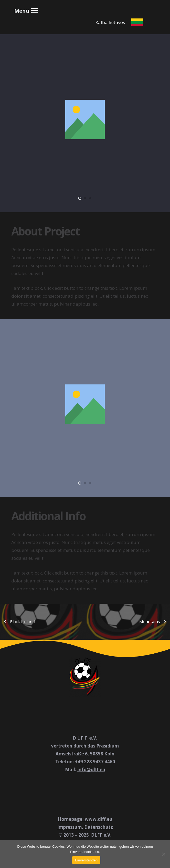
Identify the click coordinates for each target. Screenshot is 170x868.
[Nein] (163, 854)
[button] (26, 11)
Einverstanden (86, 860)
